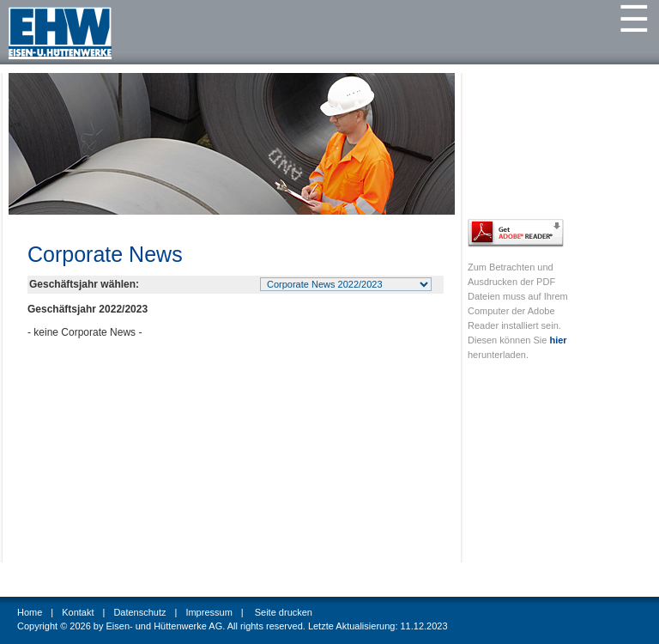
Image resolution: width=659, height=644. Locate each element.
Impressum (209, 612)
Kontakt (78, 612)
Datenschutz (139, 612)
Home (30, 612)
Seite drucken (284, 612)
